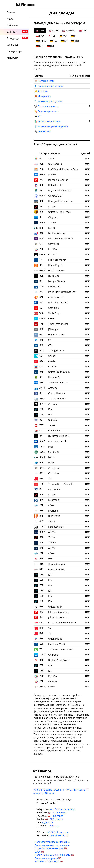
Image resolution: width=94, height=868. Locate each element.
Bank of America (57, 233)
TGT (41, 425)
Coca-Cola (54, 308)
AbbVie (52, 222)
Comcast (53, 255)
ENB (41, 511)
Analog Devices (56, 351)
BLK (41, 276)
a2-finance (54, 826)
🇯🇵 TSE (52, 36)
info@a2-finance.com (58, 832)
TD (41, 649)
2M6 (41, 500)
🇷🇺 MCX (40, 36)
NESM (42, 687)
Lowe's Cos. (54, 286)
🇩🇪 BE (64, 41)
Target (52, 425)
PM (41, 292)
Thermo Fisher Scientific (61, 484)
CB (41, 356)
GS (41, 335)
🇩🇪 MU (63, 36)
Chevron (53, 366)
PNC (41, 169)
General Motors (57, 393)
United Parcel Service (59, 212)
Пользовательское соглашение (52, 842)
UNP (41, 185)
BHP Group (54, 516)
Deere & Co (54, 377)
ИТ (39, 116)
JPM (41, 329)
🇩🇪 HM (50, 46)
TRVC (42, 655)
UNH (41, 372)
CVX (41, 367)
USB (41, 164)
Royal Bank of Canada (60, 191)
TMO (41, 484)
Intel (51, 447)
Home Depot (55, 265)
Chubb (52, 356)
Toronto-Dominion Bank (61, 649)
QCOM (42, 196)
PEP (41, 249)
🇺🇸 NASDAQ (69, 31)
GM (41, 393)
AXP (41, 383)
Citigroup (53, 217)
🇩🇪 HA (53, 41)
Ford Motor (54, 489)
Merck (51, 228)
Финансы (43, 91)
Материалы (44, 96)
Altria (51, 158)
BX (41, 436)
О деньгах (60, 790)
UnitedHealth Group (59, 372)
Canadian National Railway (62, 623)
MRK (41, 228)
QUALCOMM (55, 196)
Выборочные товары (49, 121)
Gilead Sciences (56, 271)
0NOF (42, 441)
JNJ (41, 180)
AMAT (42, 399)
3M (50, 479)
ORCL (42, 361)
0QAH (42, 457)
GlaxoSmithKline (57, 297)
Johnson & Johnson (58, 180)
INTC (42, 447)
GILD (42, 271)
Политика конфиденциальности (53, 845)
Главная (37, 790)
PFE (41, 463)
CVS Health (54, 430)
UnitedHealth (55, 607)
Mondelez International (61, 238)
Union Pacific (55, 185)
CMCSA (43, 255)
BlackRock (54, 276)
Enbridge (53, 511)
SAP (41, 340)
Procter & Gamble (58, 302)
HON (41, 201)
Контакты (38, 793)
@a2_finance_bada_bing (62, 809)
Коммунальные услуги (50, 101)
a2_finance (48, 822)
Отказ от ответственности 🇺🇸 (51, 848)
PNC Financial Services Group (64, 169)
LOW (41, 287)
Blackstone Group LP (59, 436)
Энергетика (44, 131)
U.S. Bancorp (55, 164)
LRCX (42, 527)
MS (41, 281)
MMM (41, 479)
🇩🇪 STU (75, 41)
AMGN (42, 174)
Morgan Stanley (57, 281)
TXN (41, 324)
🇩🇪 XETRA (41, 41)
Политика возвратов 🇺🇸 (48, 858)
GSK (41, 297)
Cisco (51, 319)
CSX (41, 345)
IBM (41, 409)
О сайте (48, 790)
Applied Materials (58, 399)
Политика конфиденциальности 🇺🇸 (54, 855)
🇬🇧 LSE (83, 31)
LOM (41, 644)
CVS (41, 431)
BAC (41, 233)
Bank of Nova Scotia (59, 660)
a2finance (58, 816)
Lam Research (56, 527)
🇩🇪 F (73, 36)
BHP (41, 516)
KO (41, 308)
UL (41, 420)
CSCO (42, 319)
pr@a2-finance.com (59, 835)
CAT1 (42, 468)
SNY (41, 521)
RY (41, 191)
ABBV (42, 223)
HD (41, 265)
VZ (41, 207)
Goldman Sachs (56, 335)
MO (41, 159)
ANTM (42, 388)
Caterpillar (54, 244)
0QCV (42, 532)
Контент (83, 790)
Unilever (53, 420)
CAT (41, 244)
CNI (41, 623)
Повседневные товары (50, 86)
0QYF (42, 404)
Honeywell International (61, 201)
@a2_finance (57, 819)
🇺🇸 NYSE (40, 31)
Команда (72, 790)
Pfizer (51, 463)
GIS (41, 564)
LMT (41, 260)
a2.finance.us (60, 813)
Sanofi (52, 521)
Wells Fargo (54, 313)
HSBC (42, 559)
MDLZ (42, 239)
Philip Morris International (62, 292)
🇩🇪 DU (39, 46)
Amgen (52, 174)
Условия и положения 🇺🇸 (49, 861)
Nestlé (52, 687)
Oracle (52, 361)
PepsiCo (52, 249)
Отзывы (50, 793)
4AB (41, 543)
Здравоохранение (48, 111)
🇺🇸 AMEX (53, 31)
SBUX (42, 452)
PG (41, 303)
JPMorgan (53, 329)
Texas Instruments (58, 324)
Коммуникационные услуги (53, 126)
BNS (41, 660)
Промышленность (48, 106)
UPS (41, 212)
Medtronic (54, 500)
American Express (58, 383)
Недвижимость (46, 81)
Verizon (52, 206)
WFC (41, 313)
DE (41, 377)
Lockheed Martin (57, 260)
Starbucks (53, 452)
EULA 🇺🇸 (39, 852)
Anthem (52, 388)
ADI (41, 351)
